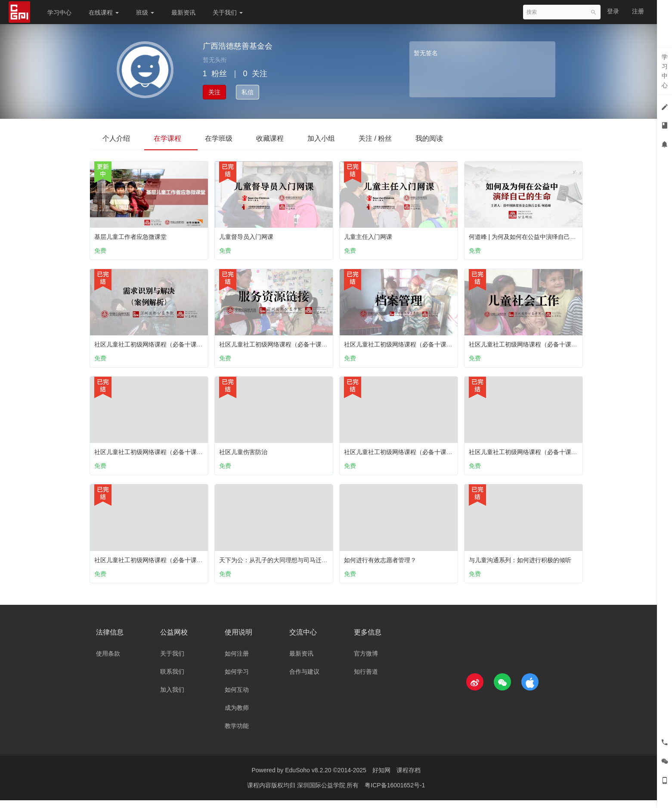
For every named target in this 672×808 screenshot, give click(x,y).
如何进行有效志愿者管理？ (382, 563)
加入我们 (172, 697)
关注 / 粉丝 (387, 138)
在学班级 (224, 138)
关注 (214, 92)
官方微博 (366, 661)
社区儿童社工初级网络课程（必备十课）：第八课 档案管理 (425, 344)
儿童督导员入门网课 (248, 235)
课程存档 (409, 778)
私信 (248, 92)
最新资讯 (183, 12)
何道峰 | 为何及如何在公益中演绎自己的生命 (531, 235)
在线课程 (104, 12)
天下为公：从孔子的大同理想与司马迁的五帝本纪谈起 (294, 563)
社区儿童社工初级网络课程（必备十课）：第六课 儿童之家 (176, 454)
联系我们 (172, 679)
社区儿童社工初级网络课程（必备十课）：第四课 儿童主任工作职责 (188, 563)
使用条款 (108, 661)
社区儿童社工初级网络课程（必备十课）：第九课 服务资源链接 (307, 344)
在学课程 (171, 138)
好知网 (381, 778)
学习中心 (59, 12)
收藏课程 (278, 138)
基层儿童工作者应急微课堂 (133, 235)
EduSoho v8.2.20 (308, 778)
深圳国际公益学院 (322, 793)
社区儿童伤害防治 (245, 454)
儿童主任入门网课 (370, 235)
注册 (638, 11)
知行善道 (366, 679)
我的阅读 (443, 138)
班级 (145, 12)
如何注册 (237, 661)
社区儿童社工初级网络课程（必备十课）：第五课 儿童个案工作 (431, 454)
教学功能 (237, 734)
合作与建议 (304, 679)
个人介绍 (118, 138)
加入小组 (331, 138)
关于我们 (228, 12)
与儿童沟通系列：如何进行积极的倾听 (522, 563)
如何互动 (237, 697)
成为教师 (237, 715)
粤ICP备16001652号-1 (395, 793)
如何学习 (237, 679)
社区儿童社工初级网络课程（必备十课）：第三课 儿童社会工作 (556, 344)
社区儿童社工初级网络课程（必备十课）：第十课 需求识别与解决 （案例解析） (204, 344)
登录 (613, 11)
